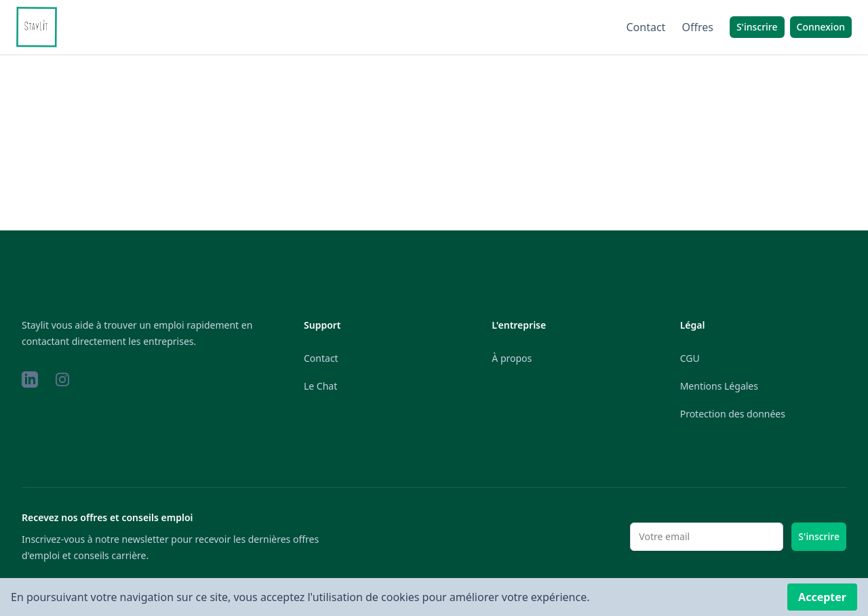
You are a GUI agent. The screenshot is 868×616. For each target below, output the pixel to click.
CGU (690, 358)
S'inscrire (819, 536)
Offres (697, 27)
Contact (646, 27)
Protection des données (733, 414)
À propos (512, 358)
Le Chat (320, 386)
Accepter (822, 597)
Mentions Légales (719, 386)
